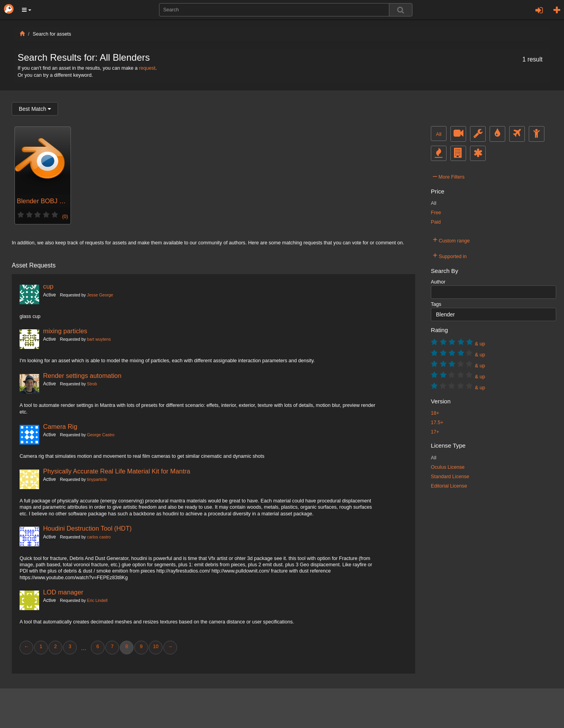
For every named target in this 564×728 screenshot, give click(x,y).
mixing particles (65, 331)
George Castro (101, 435)
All (439, 134)
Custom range (451, 240)
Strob (92, 384)
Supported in (450, 255)
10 (155, 647)
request (147, 68)
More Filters (449, 176)
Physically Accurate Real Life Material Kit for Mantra (117, 471)
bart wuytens (99, 339)
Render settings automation (82, 376)
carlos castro (99, 537)
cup (48, 286)
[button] (27, 10)
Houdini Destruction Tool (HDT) (87, 528)
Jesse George (100, 295)
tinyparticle (97, 479)
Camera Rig (60, 426)
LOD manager (63, 592)
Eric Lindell (97, 600)
